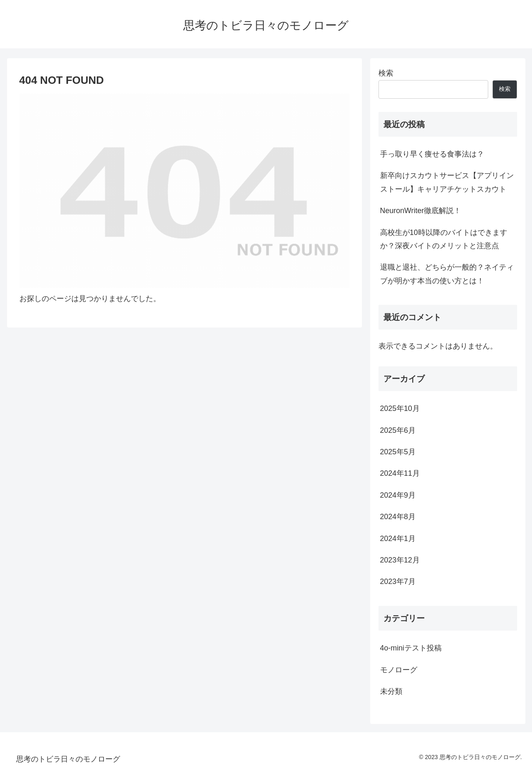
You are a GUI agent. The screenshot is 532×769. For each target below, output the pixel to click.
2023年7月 (398, 581)
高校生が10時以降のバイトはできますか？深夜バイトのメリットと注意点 (444, 239)
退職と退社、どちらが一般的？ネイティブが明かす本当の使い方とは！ (447, 274)
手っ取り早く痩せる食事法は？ (432, 154)
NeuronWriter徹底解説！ (421, 211)
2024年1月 (398, 539)
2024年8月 (398, 517)
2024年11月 (400, 473)
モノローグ (399, 670)
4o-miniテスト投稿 (411, 648)
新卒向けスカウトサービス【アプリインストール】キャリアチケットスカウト (447, 182)
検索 (386, 73)
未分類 (391, 691)
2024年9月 (398, 495)
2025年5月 (398, 452)
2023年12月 (400, 560)
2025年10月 (400, 408)
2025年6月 (398, 430)
